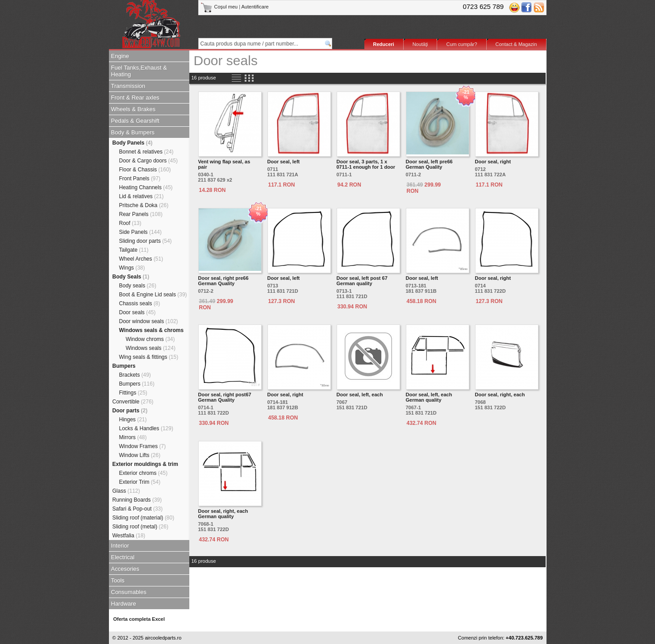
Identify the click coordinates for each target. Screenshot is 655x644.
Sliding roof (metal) (140, 527)
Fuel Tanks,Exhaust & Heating (139, 71)
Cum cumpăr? (461, 44)
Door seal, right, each (500, 395)
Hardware (124, 604)
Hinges (133, 420)
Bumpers (124, 366)
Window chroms (150, 339)
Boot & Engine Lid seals (153, 295)
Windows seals (151, 348)
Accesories (125, 569)
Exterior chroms (144, 473)
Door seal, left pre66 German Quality (429, 164)
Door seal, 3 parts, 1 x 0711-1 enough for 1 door (366, 164)
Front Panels (140, 179)
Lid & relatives (142, 196)
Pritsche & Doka (144, 205)
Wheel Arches (141, 259)
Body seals (138, 286)
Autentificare (255, 7)
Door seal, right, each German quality (223, 514)
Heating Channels (146, 187)
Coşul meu (220, 7)
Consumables (129, 592)
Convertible (133, 402)
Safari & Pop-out (138, 509)
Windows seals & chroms (152, 330)
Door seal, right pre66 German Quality (223, 281)
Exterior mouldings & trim (145, 464)
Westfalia (129, 536)
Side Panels (140, 232)
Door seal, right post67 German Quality (225, 397)
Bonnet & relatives (146, 152)
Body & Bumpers (133, 132)
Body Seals (131, 277)
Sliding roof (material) (144, 518)
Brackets (135, 375)
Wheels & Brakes (134, 109)
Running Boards (137, 500)
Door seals (138, 312)
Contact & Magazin (516, 44)
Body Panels (133, 143)
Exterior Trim (140, 482)
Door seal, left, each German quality (429, 397)
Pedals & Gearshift (135, 121)
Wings (132, 268)
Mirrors (133, 437)
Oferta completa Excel (139, 619)
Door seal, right (493, 162)
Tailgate (134, 250)
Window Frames (143, 446)
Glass (126, 491)
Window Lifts (140, 455)
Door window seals (149, 321)
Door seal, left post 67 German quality (362, 281)
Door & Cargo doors (148, 161)
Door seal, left (284, 162)
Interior (120, 546)
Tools (118, 580)
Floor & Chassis (145, 170)
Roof (130, 223)
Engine (120, 56)
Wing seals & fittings (149, 357)
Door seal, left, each (360, 395)
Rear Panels (141, 214)
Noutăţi (420, 44)
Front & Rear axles (135, 98)
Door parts (130, 411)
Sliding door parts (146, 241)
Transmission (128, 86)
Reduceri (384, 44)
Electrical (123, 557)
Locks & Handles (146, 428)
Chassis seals (140, 303)
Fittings (133, 393)
